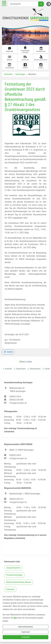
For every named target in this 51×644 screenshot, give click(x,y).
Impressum (26, 632)
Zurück (8, 352)
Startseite (8, 74)
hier (15, 618)
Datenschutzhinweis (26, 627)
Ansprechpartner (13, 568)
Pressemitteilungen (14, 575)
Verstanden (25, 637)
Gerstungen (20, 74)
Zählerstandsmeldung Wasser (19, 582)
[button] (6, 35)
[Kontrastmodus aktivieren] (49, 4)
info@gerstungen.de (18, 403)
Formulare (10, 589)
